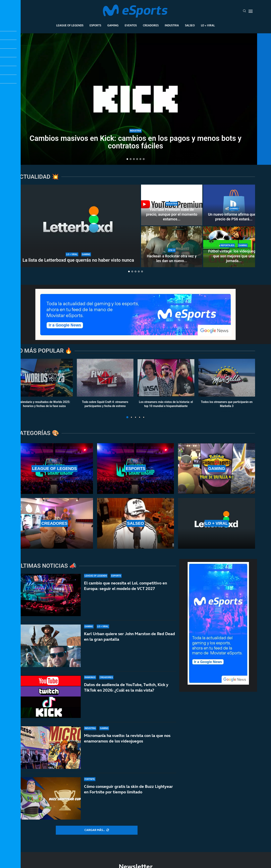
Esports (95, 25)
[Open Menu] (251, 11)
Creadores (151, 25)
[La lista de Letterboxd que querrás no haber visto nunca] (78, 226)
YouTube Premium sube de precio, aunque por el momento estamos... (172, 214)
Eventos (131, 25)
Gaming (113, 25)
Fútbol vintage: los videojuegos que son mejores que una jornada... (234, 256)
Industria (172, 25)
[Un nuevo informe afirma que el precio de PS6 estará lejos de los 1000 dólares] (234, 205)
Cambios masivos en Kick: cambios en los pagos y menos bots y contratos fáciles (136, 142)
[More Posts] (97, 830)
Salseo (190, 25)
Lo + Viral (208, 25)
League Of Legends (70, 25)
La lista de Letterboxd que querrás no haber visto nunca (78, 260)
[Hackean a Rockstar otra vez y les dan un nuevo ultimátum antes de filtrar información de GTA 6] (172, 247)
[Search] (244, 11)
